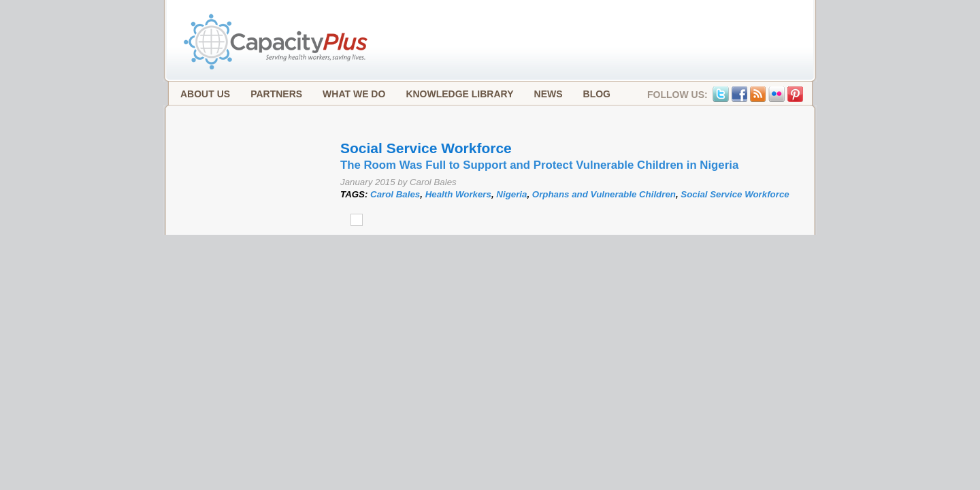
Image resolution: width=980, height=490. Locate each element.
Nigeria (511, 194)
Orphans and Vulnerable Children (604, 194)
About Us (205, 94)
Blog (597, 94)
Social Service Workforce (735, 194)
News (549, 94)
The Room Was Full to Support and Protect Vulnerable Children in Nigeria (539, 165)
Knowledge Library (459, 94)
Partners (276, 94)
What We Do (354, 94)
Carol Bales (395, 194)
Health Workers (458, 194)
